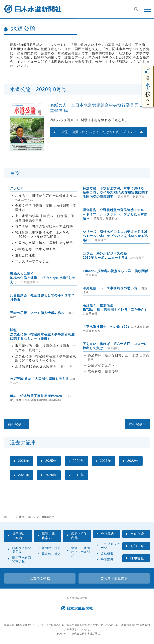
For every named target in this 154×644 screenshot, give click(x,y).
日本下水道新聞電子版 (22, 559)
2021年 (24, 475)
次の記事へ (137, 424)
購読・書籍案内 (48, 536)
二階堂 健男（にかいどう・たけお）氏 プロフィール (101, 132)
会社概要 (107, 553)
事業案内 (107, 559)
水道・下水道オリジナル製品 (81, 552)
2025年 (51, 461)
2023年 (106, 461)
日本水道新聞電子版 (22, 550)
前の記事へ (17, 424)
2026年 (24, 461)
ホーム (9, 517)
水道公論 (137, 534)
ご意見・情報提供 (114, 578)
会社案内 (108, 534)
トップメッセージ (110, 546)
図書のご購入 (51, 554)
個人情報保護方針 (77, 598)
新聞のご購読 (51, 548)
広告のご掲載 (40, 578)
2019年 (78, 475)
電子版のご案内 (19, 536)
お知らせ (137, 546)
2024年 (78, 461)
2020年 (51, 475)
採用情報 (137, 558)
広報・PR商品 (79, 536)
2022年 (133, 461)
